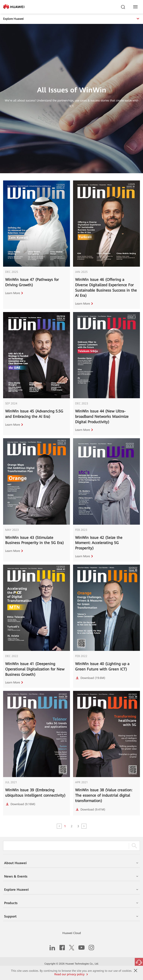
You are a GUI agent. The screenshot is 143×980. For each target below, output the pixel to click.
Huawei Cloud (72, 933)
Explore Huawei (71, 19)
